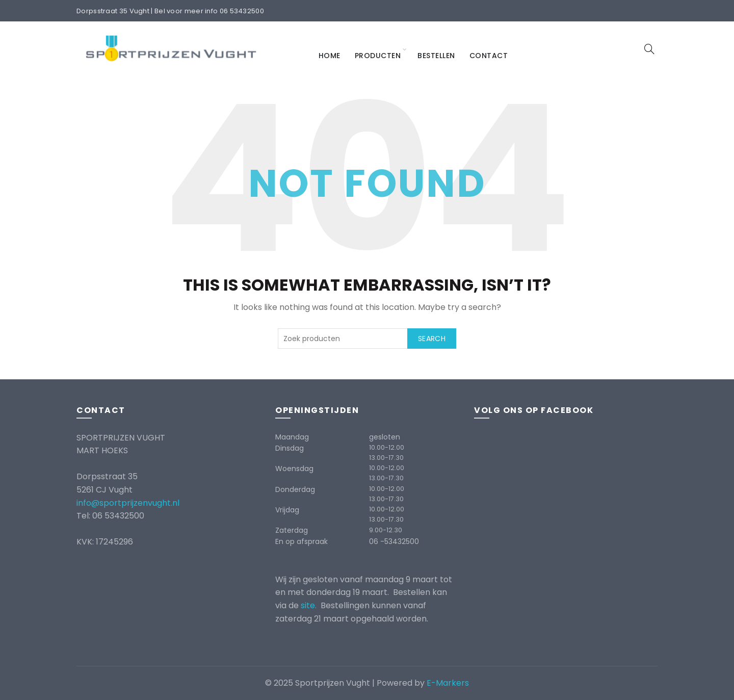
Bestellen (436, 56)
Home (330, 56)
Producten (378, 56)
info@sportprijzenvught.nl (128, 503)
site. (310, 605)
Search (432, 339)
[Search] (649, 49)
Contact (489, 56)
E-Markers (448, 683)
